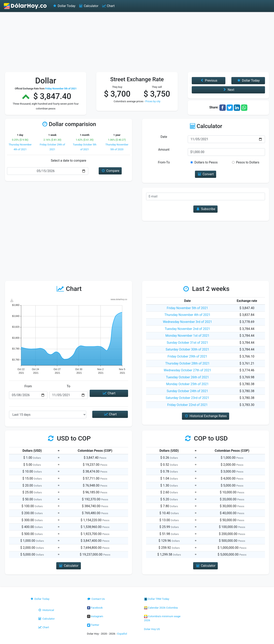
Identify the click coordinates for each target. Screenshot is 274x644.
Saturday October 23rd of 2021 (187, 398)
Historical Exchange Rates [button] (206, 416)
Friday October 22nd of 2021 (187, 405)
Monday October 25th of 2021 (187, 384)
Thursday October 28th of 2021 (187, 363)
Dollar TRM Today (157, 599)
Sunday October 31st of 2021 (187, 343)
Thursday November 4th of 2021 (187, 315)
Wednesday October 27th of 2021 (187, 370)
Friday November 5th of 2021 (187, 308)
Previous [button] (209, 81)
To (68, 386)
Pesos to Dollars (248, 162)
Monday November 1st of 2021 (188, 336)
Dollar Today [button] (248, 81)
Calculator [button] (69, 566)
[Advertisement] (137, 42)
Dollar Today (64, 6)
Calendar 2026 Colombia (161, 608)
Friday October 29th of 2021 (187, 356)
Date (164, 137)
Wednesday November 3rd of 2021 (188, 322)
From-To (164, 162)
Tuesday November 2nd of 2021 (187, 329)
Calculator (89, 6)
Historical (46, 610)
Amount (164, 150)
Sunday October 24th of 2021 (187, 391)
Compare (110, 171)
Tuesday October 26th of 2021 (187, 377)
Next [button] (228, 90)
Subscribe (205, 209)
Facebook (95, 608)
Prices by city (153, 101)
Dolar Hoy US (152, 629)
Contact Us (96, 599)
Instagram (95, 616)
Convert (206, 174)
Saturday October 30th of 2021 (188, 349)
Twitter (93, 625)
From (28, 386)
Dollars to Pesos (206, 162)
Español (122, 634)
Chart (108, 6)
